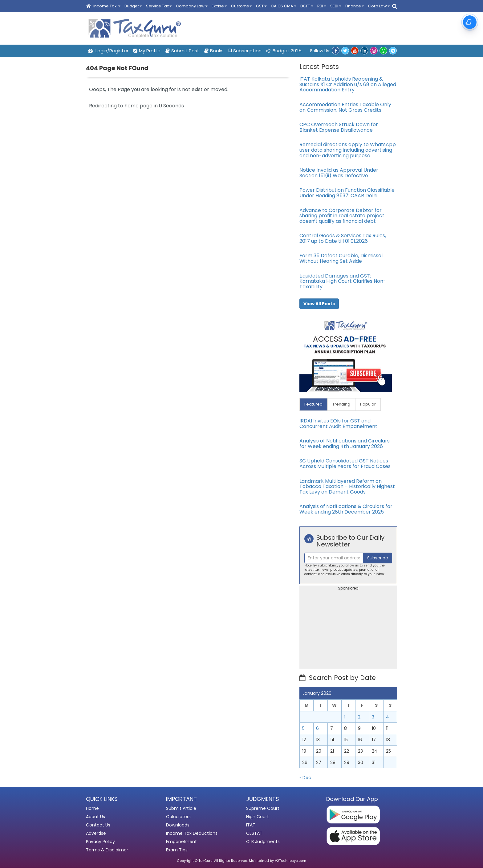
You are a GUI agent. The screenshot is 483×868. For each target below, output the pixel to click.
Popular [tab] (368, 404)
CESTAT (254, 833)
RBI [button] (322, 6)
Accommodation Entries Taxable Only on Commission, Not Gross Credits (345, 107)
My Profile (147, 51)
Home (92, 808)
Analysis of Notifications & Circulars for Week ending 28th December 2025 (346, 509)
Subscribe (378, 558)
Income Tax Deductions (192, 833)
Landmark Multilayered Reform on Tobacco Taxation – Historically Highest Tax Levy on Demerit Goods (347, 486)
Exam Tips (177, 850)
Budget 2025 (284, 51)
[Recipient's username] (334, 558)
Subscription (245, 51)
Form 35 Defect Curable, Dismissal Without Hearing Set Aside (341, 258)
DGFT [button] (307, 6)
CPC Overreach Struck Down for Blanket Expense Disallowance (339, 127)
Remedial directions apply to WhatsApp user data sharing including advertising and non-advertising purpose (348, 150)
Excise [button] (219, 6)
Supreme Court (263, 808)
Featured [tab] (313, 404)
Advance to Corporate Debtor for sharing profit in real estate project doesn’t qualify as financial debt (342, 216)
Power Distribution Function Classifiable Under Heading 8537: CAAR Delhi (347, 193)
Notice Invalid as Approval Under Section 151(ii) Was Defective (339, 173)
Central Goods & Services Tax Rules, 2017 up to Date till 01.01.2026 (343, 238)
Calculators (178, 817)
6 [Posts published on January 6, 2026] (317, 728)
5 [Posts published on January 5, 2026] (303, 728)
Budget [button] (133, 6)
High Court (258, 817)
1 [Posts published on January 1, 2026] (345, 717)
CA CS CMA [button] (284, 6)
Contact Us (98, 825)
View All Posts (319, 304)
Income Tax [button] (107, 6)
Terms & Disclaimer (107, 850)
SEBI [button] (336, 6)
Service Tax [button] (159, 6)
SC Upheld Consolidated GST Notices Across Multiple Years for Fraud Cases (345, 464)
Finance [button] (355, 6)
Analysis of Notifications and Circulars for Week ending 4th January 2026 (345, 444)
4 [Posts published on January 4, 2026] (388, 717)
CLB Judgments (263, 842)
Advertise (96, 833)
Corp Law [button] (379, 6)
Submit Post (182, 51)
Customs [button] (241, 6)
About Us (95, 817)
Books (214, 51)
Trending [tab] (341, 404)
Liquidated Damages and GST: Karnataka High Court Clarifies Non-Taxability (343, 281)
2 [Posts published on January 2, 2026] (359, 717)
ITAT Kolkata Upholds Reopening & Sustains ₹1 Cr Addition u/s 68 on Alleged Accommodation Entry (348, 84)
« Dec (305, 778)
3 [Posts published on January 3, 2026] (373, 717)
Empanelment (181, 842)
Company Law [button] (192, 6)
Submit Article (181, 808)
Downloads (178, 825)
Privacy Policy (100, 842)
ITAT (251, 825)
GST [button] (261, 6)
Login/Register (108, 51)
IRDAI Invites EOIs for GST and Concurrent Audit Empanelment (338, 424)
